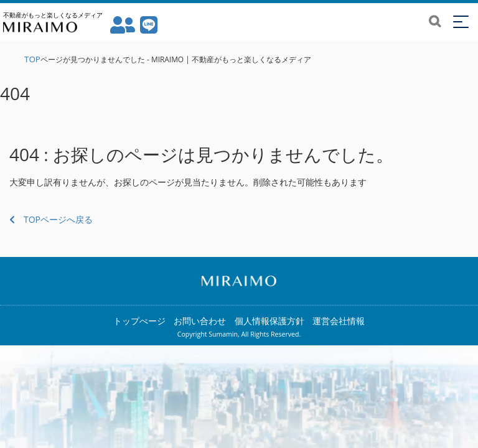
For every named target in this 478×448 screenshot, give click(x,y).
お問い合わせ (200, 321)
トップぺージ (139, 321)
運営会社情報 (339, 321)
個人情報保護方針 (269, 321)
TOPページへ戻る (51, 219)
